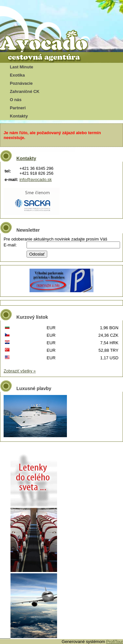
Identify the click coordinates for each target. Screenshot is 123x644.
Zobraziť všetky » (20, 371)
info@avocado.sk (35, 179)
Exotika (17, 75)
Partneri (18, 108)
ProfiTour (115, 642)
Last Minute (21, 67)
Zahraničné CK (25, 91)
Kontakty (19, 116)
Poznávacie (21, 83)
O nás (16, 100)
